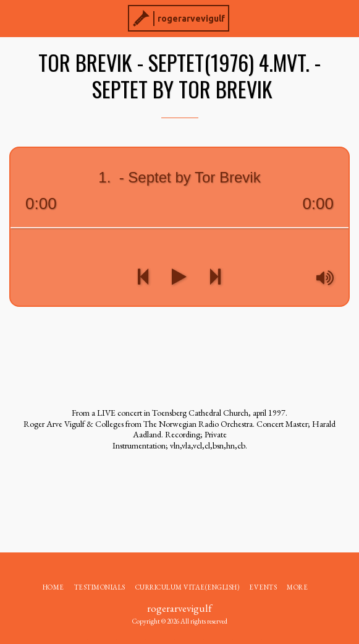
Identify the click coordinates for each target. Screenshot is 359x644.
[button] (14, 18)
